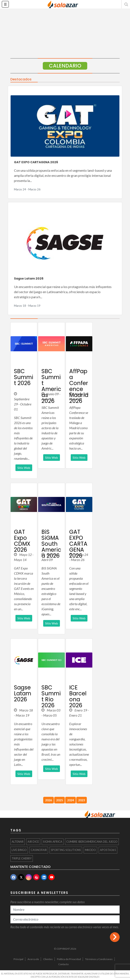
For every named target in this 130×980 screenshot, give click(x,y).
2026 (48, 800)
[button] (126, 4)
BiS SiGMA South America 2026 (51, 544)
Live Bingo (19, 850)
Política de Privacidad (69, 959)
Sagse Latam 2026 (29, 278)
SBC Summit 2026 (24, 377)
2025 (59, 800)
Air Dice (33, 842)
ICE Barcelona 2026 (78, 696)
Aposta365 (108, 850)
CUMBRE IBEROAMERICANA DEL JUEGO (92, 842)
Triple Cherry (22, 858)
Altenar (18, 842)
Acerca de (33, 959)
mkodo (90, 850)
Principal (18, 959)
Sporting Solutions (66, 850)
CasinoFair (39, 850)
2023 (82, 800)
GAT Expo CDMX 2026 (22, 541)
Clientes (48, 959)
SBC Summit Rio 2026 (51, 696)
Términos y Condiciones (99, 959)
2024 (71, 800)
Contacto (63, 964)
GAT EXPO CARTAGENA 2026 (36, 162)
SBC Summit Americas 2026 (51, 386)
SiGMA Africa (53, 842)
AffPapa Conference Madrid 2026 (79, 386)
